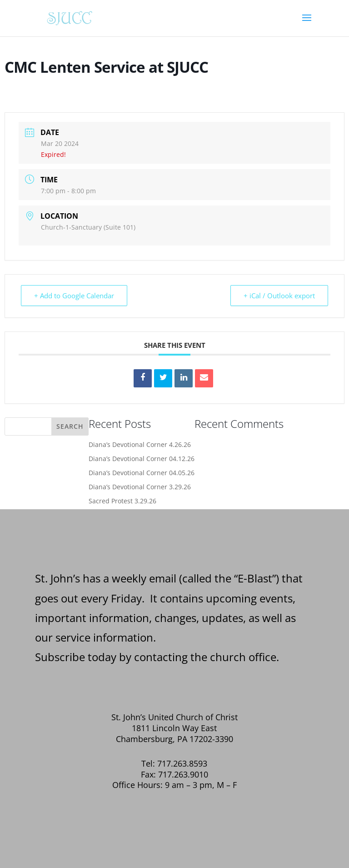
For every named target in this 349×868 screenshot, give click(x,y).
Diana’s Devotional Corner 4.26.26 (140, 444)
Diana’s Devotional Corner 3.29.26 (140, 487)
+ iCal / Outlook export (279, 296)
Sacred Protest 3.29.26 (122, 501)
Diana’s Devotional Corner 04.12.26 (142, 459)
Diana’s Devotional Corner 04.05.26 (142, 473)
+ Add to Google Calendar (74, 296)
